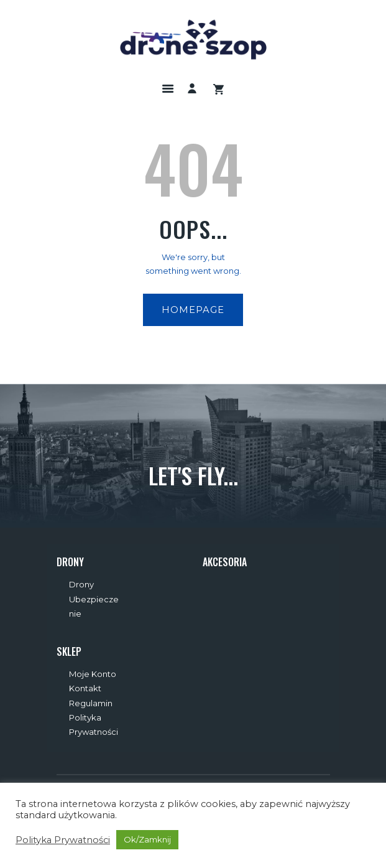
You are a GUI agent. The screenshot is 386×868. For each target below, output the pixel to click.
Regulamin (91, 703)
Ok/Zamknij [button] (147, 839)
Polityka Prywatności (63, 840)
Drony (81, 584)
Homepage (193, 310)
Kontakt (85, 688)
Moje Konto (93, 674)
